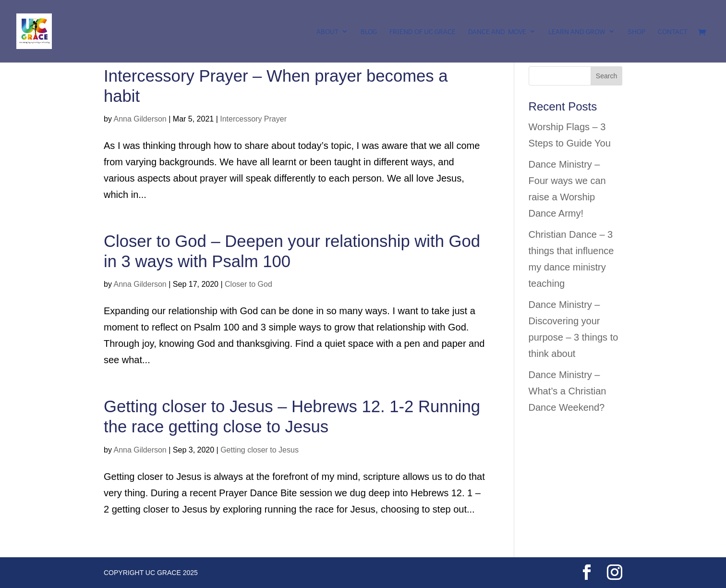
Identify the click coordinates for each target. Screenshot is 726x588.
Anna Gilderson (140, 119)
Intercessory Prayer (253, 119)
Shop (636, 32)
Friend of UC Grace (423, 32)
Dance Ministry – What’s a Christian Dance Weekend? (568, 391)
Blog (369, 32)
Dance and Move (497, 32)
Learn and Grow (577, 32)
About (327, 32)
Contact (673, 32)
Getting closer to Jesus (260, 450)
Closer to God (248, 284)
